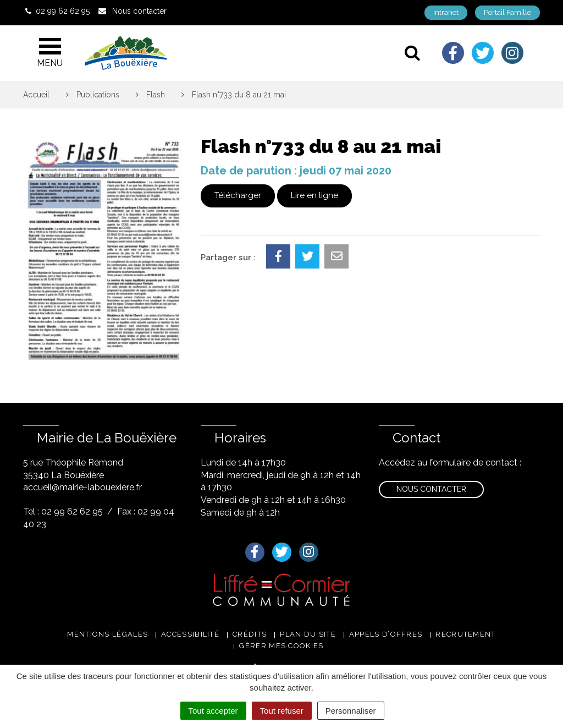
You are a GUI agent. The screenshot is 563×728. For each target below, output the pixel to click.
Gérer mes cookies (281, 646)
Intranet (446, 12)
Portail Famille (507, 12)
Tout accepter (213, 711)
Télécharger (238, 195)
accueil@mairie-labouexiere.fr (82, 487)
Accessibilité (190, 634)
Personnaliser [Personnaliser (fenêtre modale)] (351, 711)
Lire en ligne (314, 195)
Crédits (250, 634)
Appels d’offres (386, 634)
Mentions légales (107, 634)
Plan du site (308, 634)
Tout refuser (282, 711)
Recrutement (465, 634)
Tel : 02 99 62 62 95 (63, 511)
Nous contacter (431, 489)
